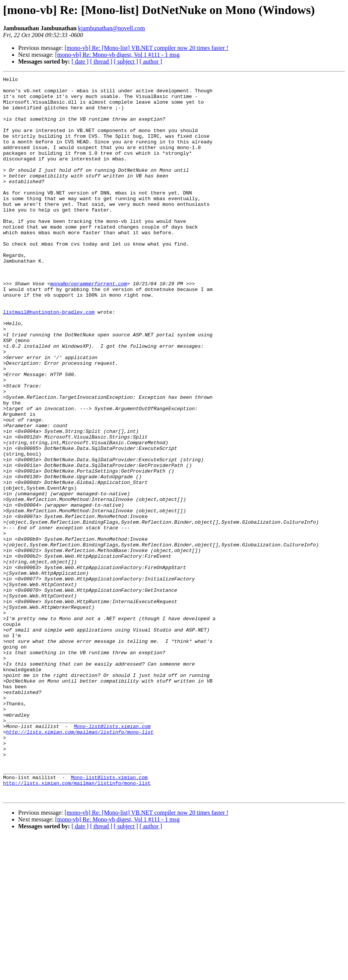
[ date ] (80, 61)
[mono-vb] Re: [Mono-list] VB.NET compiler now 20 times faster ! (147, 48)
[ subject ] (126, 61)
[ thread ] (101, 61)
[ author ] (151, 61)
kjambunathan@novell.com (111, 28)
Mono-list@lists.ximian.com (112, 857)
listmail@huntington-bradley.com (49, 359)
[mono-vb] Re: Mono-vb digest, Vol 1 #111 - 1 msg (117, 55)
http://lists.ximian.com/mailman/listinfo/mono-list (80, 863)
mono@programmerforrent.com (89, 325)
